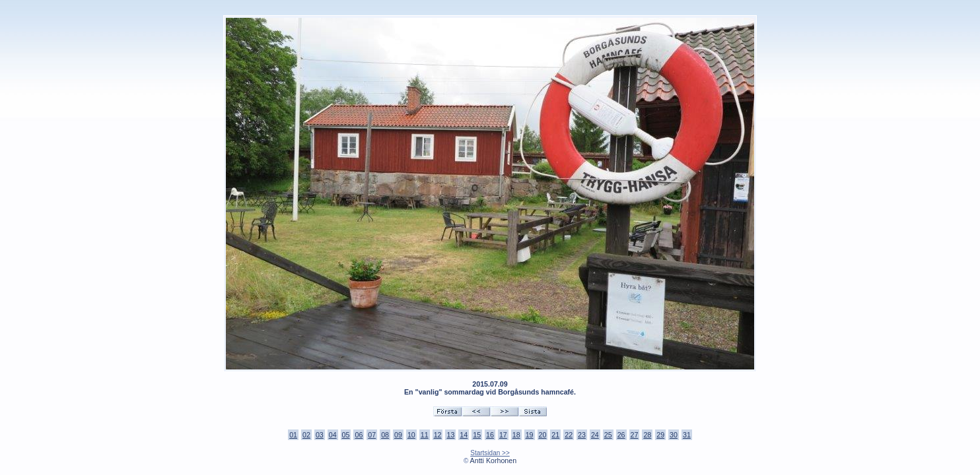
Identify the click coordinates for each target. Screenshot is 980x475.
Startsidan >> (490, 453)
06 (359, 435)
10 (411, 435)
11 (425, 435)
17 (503, 435)
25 (608, 435)
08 (385, 435)
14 (464, 435)
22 (569, 435)
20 (543, 435)
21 (555, 435)
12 (438, 435)
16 (490, 435)
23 (582, 435)
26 (621, 435)
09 (398, 435)
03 (320, 435)
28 (647, 435)
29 (660, 435)
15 (477, 435)
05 (346, 435)
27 (635, 435)
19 (530, 435)
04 (333, 435)
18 (516, 435)
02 (306, 435)
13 (450, 435)
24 (595, 435)
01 (293, 435)
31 (687, 435)
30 (674, 435)
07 (372, 435)
